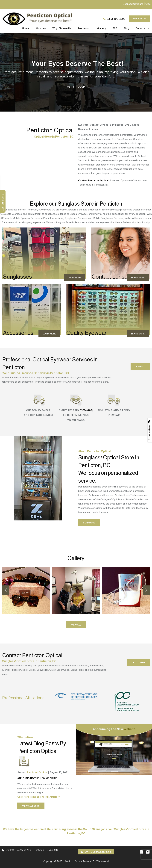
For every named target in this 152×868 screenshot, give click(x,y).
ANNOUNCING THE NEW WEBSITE (37, 778)
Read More (89, 523)
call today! (138, 662)
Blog (126, 28)
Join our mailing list (96, 852)
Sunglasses (17, 277)
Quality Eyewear (86, 333)
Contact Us (142, 28)
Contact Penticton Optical (94, 180)
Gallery (102, 28)
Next (147, 590)
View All (76, 625)
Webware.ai (102, 861)
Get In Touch (76, 87)
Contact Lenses (111, 277)
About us (41, 28)
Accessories (18, 333)
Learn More (75, 278)
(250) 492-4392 (116, 19)
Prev (5, 590)
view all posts (31, 806)
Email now (139, 19)
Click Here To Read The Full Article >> (39, 797)
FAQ (115, 28)
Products (83, 28)
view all (140, 366)
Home (26, 28)
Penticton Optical (73, 861)
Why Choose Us (62, 28)
